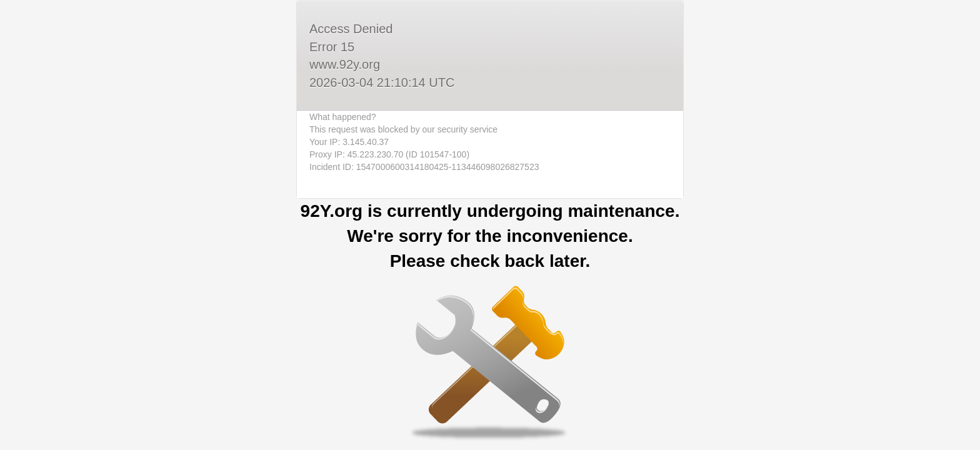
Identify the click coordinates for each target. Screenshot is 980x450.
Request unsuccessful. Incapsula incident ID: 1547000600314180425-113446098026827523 (490, 225)
